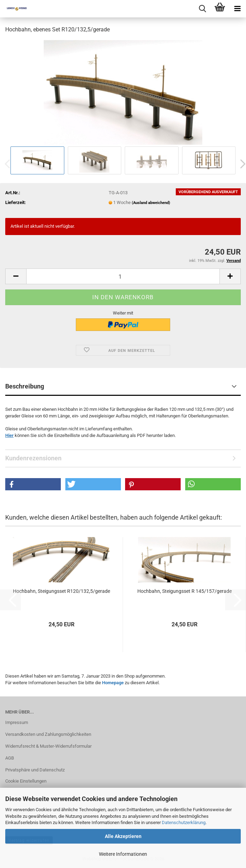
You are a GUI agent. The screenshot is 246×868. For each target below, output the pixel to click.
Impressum (17, 722)
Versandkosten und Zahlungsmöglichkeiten (48, 734)
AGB (10, 758)
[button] (16, 276)
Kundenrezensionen (33, 458)
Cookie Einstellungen (26, 781)
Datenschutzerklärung (184, 822)
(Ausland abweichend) (151, 203)
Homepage (113, 683)
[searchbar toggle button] (202, 9)
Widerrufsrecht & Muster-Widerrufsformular (48, 746)
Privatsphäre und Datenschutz (35, 770)
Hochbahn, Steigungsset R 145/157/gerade (184, 591)
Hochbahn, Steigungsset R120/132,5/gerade (61, 591)
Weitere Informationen (123, 854)
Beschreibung (25, 386)
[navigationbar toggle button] (237, 9)
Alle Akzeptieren (123, 836)
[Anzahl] (123, 276)
